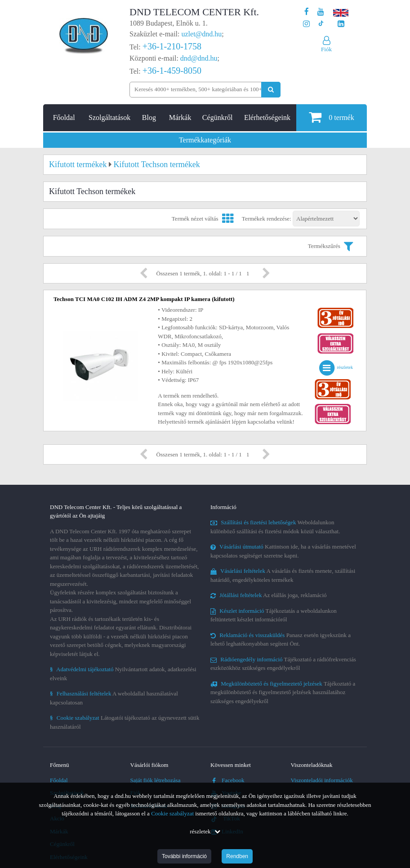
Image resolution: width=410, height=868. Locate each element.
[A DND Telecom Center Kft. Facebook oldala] (307, 12)
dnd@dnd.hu (199, 58)
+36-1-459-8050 (172, 71)
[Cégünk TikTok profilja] (321, 24)
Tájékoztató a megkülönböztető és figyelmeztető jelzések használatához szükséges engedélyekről (283, 692)
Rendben (237, 856)
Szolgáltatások (109, 117)
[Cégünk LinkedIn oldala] (341, 24)
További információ (184, 856)
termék (331, 117)
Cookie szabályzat (172, 813)
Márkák (180, 117)
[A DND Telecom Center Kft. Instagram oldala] (306, 24)
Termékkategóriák (205, 140)
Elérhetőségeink (267, 117)
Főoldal (64, 117)
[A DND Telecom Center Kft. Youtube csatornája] (321, 12)
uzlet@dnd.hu (202, 34)
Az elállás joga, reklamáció (269, 595)
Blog (149, 117)
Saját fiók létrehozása (156, 780)
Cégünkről (218, 117)
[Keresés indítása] (271, 90)
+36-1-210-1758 (172, 46)
